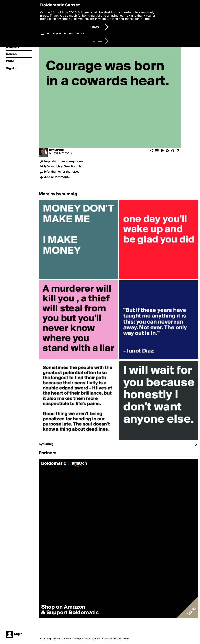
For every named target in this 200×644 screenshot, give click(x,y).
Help (49, 639)
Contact (96, 639)
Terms (126, 639)
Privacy (118, 639)
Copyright (107, 639)
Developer (78, 639)
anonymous (74, 161)
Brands (57, 639)
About (42, 639)
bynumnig (56, 150)
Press (88, 639)
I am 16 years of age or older (65, 33)
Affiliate (67, 639)
